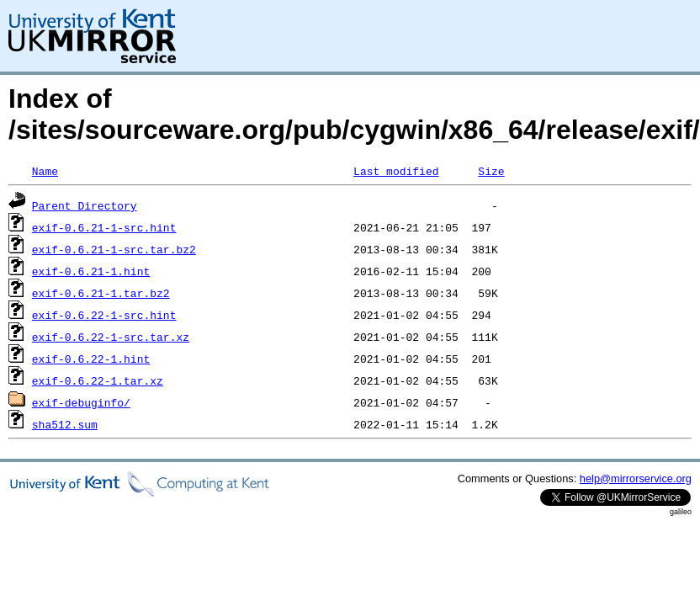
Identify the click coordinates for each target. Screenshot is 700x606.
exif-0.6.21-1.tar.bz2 (101, 293)
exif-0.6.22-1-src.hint (104, 315)
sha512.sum (65, 424)
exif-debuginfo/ (81, 402)
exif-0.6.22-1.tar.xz (98, 380)
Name (45, 171)
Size (491, 171)
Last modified (396, 171)
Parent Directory (85, 205)
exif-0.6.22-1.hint (91, 359)
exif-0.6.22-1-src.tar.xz (111, 337)
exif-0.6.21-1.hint (91, 271)
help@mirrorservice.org (636, 478)
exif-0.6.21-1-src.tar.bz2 (114, 249)
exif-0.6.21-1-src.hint (104, 227)
